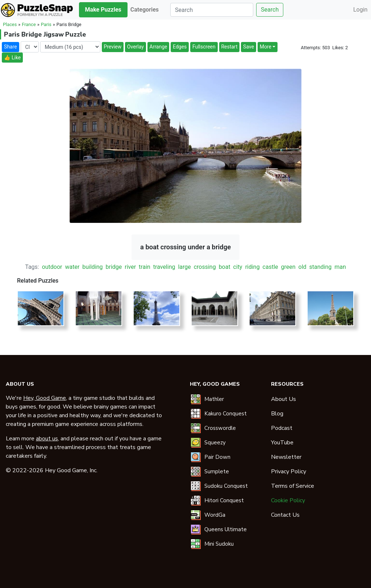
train (145, 267)
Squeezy (215, 443)
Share (11, 47)
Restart (229, 47)
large (184, 267)
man (340, 267)
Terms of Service (293, 486)
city (238, 267)
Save (249, 47)
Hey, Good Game (45, 398)
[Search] (212, 10)
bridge (114, 267)
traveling (164, 267)
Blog (277, 414)
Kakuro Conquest (226, 414)
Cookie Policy (288, 500)
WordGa (215, 515)
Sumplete (217, 471)
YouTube (282, 443)
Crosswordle (220, 428)
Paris (46, 24)
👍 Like (12, 58)
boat (225, 267)
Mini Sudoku (219, 544)
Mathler (214, 399)
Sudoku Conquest (226, 486)
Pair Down (217, 457)
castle (270, 267)
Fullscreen (204, 47)
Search (270, 10)
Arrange (159, 47)
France (29, 24)
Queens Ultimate (226, 529)
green (288, 267)
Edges (180, 47)
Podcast (282, 428)
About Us (284, 399)
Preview (112, 47)
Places (10, 24)
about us (47, 439)
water (72, 267)
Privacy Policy (289, 471)
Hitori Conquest (224, 500)
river (130, 267)
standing (320, 267)
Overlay (136, 47)
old (303, 267)
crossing (205, 267)
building (92, 267)
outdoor (52, 267)
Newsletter (286, 457)
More (266, 47)
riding (253, 267)
